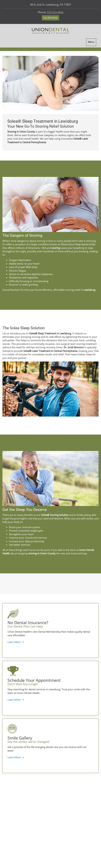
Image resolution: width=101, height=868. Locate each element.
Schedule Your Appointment (34, 680)
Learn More (16, 642)
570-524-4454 (55, 12)
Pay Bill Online (50, 18)
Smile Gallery (20, 738)
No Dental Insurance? (28, 622)
